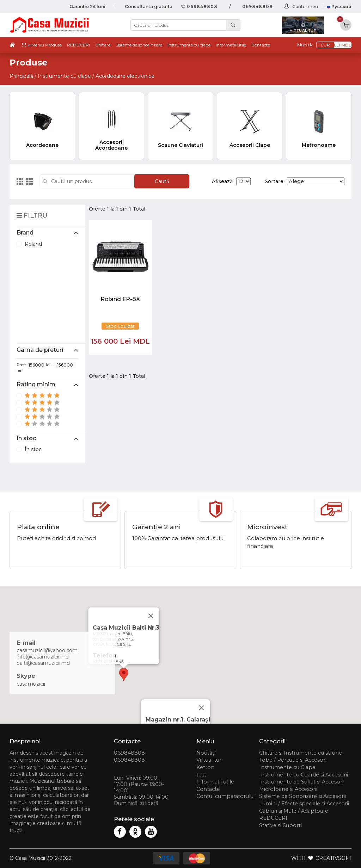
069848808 (199, 7)
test (201, 775)
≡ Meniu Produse (45, 45)
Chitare (103, 45)
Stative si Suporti (280, 825)
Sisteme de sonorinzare (139, 45)
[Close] (202, 708)
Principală (21, 76)
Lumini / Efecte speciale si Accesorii (304, 804)
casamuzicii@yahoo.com (47, 650)
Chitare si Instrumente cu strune (301, 753)
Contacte (261, 45)
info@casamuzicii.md (43, 657)
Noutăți (206, 753)
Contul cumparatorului (225, 796)
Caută (162, 181)
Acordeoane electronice (125, 76)
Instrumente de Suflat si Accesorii (302, 782)
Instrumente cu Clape (287, 767)
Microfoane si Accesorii (288, 789)
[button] (124, 675)
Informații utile (231, 45)
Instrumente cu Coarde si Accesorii (304, 775)
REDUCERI (78, 45)
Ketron (205, 767)
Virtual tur (209, 760)
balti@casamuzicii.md (43, 663)
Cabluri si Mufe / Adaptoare (294, 811)
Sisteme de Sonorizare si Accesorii (302, 796)
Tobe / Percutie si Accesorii (293, 760)
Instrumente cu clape (189, 45)
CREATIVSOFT (334, 858)
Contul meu (305, 7)
